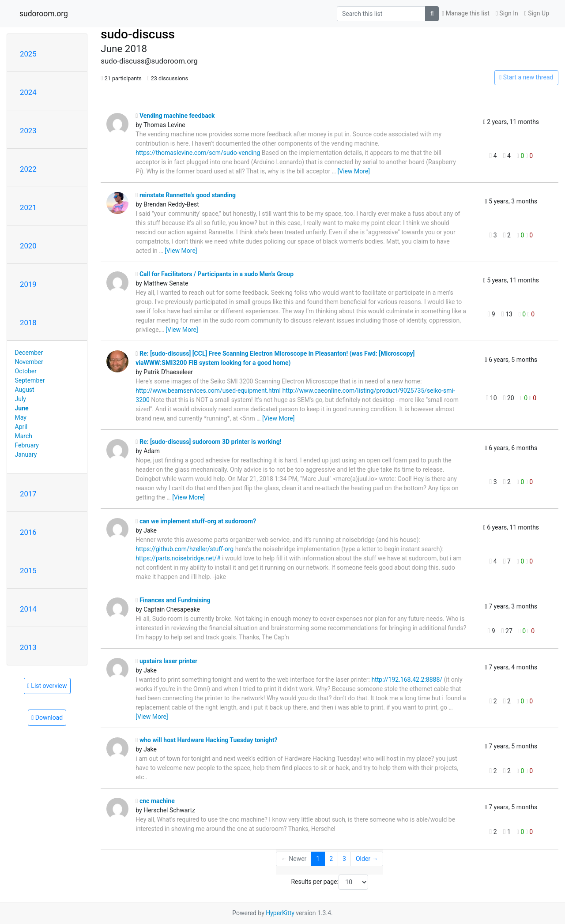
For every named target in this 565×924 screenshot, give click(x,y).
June (22, 408)
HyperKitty (280, 913)
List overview (47, 686)
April (21, 427)
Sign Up (537, 13)
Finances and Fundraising (173, 600)
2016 (28, 532)
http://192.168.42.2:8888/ (407, 680)
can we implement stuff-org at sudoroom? (196, 521)
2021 (28, 207)
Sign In (507, 13)
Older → (367, 859)
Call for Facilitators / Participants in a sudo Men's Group (215, 274)
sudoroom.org (44, 14)
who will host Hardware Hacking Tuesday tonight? (206, 740)
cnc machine (155, 801)
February (27, 445)
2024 (28, 92)
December (29, 353)
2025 (28, 54)
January (26, 454)
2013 (28, 647)
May (21, 417)
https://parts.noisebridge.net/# (178, 558)
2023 (28, 131)
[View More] (354, 171)
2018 (28, 323)
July (21, 399)
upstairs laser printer (166, 661)
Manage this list (466, 13)
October (26, 371)
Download (47, 717)
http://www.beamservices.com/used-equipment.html (208, 391)
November (29, 362)
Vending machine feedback (175, 116)
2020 (28, 246)
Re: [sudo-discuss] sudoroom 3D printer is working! (208, 442)
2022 (28, 169)
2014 (28, 609)
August (25, 390)
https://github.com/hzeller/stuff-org (185, 549)
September (30, 380)
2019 (28, 284)
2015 (28, 571)
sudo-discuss (138, 34)
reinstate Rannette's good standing (186, 195)
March (24, 436)
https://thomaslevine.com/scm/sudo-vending (198, 153)
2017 (28, 494)
